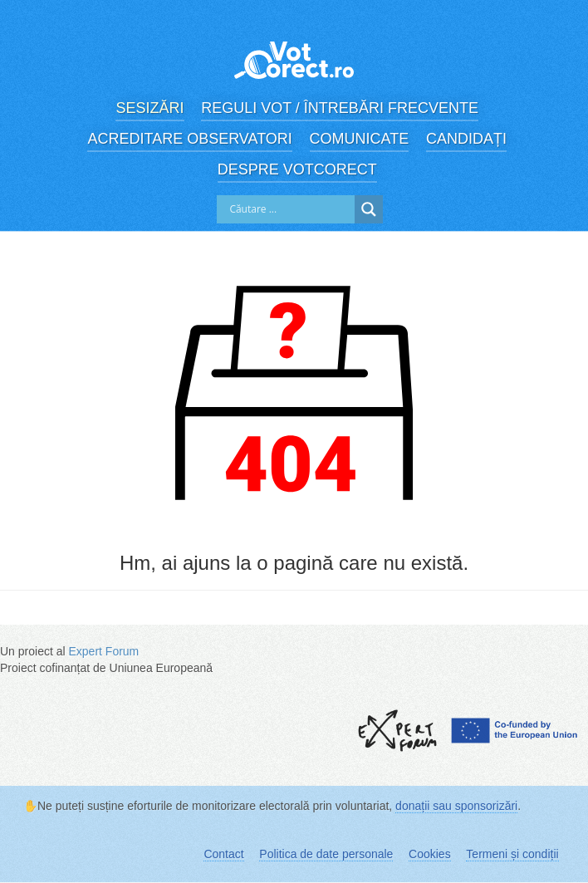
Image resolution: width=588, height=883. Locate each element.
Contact (223, 854)
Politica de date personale (326, 854)
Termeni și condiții (512, 854)
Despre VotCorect (297, 169)
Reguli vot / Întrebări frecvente (340, 108)
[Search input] (290, 209)
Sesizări (149, 108)
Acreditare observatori (189, 139)
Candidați (466, 139)
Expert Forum (103, 651)
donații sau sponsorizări (456, 806)
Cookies (430, 854)
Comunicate (360, 139)
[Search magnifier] (369, 209)
